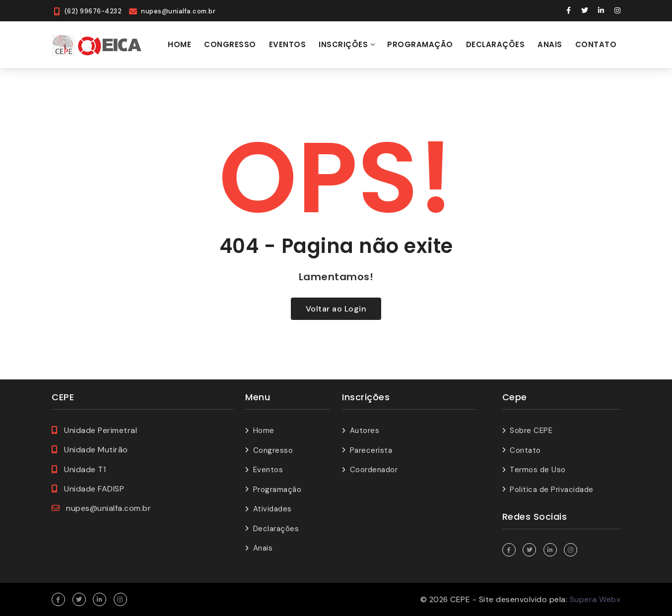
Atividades (272, 509)
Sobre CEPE (531, 431)
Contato (596, 44)
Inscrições (343, 44)
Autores (365, 431)
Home (179, 44)
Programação (420, 44)
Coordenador (374, 470)
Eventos (288, 44)
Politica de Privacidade (552, 490)
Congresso (230, 44)
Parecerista (371, 450)
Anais (550, 44)
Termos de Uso (538, 470)
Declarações (496, 44)
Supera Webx (595, 599)
